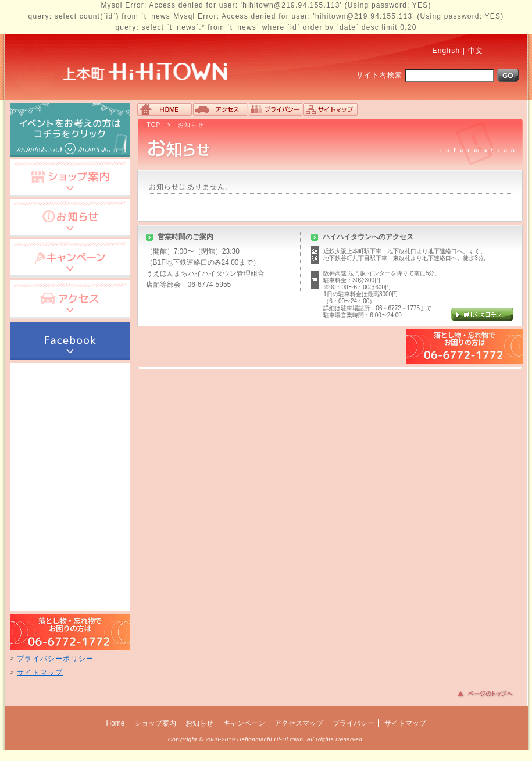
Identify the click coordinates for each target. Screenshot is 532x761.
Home (115, 723)
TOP (154, 125)
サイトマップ (40, 673)
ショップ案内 (155, 723)
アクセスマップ (299, 723)
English (447, 51)
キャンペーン (244, 723)
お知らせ (191, 125)
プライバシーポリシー (55, 659)
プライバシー (354, 723)
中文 (476, 51)
